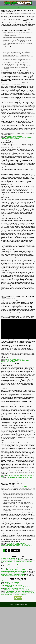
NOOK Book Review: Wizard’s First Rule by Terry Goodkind (17, 590)
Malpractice (12, 480)
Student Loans (9, 137)
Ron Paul (13, 362)
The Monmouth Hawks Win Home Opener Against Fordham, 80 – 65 (19, 593)
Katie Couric (6, 480)
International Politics (11, 544)
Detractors (7, 479)
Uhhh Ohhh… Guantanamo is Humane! (12, 483)
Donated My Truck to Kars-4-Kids (15, 581)
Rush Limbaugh (9, 481)
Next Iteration (24, 476)
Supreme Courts (21, 481)
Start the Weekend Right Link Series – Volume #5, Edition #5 (14, 576)
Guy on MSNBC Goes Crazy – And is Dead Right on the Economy (18, 587)
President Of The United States (21, 138)
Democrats (17, 293)
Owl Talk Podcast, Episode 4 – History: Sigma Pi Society (13, 560)
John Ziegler (27, 479)
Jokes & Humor (9, 359)
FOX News (21, 545)
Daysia (2, 585)
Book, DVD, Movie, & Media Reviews (13, 476)
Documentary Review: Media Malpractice (12, 364)
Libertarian (27, 360)
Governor (16, 479)
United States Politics (18, 137)
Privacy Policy (24, 604)
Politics (11, 546)
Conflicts (16, 545)
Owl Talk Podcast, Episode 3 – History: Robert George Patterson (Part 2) (17, 561)
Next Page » (17, 551)
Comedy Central (10, 360)
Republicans (14, 294)
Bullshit (26, 478)
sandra (2, 594)
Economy (12, 479)
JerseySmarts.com (18, 3)
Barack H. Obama (10, 138)
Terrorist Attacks (28, 546)
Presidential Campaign (6, 294)
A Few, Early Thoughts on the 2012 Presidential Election (16, 141)
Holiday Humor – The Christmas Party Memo (14, 588)
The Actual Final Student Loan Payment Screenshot (12, 573)
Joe (1, 582)
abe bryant (3, 581)
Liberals (22, 360)
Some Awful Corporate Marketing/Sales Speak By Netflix (13, 571)
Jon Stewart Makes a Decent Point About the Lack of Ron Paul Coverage (17, 297)
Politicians (22, 480)
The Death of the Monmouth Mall (8, 558)
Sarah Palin (15, 481)
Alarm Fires (9, 478)
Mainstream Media (5, 546)
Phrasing (17, 480)
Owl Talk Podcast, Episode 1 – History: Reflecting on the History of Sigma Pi (18, 567)
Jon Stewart (17, 360)
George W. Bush (26, 545)
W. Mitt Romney (15, 139)
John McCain (21, 479)
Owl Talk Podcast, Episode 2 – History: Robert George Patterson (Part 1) (17, 564)
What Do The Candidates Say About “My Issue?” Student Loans (18, 10)
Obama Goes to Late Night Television (14, 585)
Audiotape (14, 478)
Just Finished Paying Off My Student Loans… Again (12, 574)
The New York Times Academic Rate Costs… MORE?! (13, 570)
